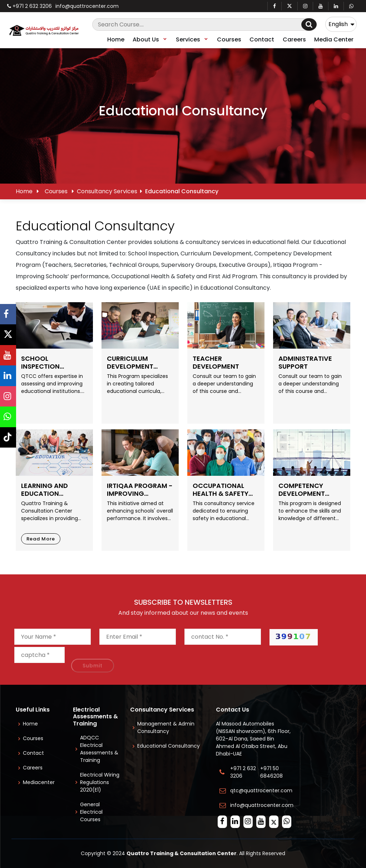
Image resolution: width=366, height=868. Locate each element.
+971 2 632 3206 (29, 6)
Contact (262, 39)
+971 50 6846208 (273, 772)
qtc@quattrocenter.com (261, 790)
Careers (294, 39)
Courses (229, 39)
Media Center (334, 39)
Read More (41, 539)
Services (192, 39)
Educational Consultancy (169, 746)
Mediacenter (39, 782)
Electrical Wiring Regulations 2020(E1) (100, 782)
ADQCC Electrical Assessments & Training (99, 749)
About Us (150, 39)
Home (116, 39)
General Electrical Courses (91, 812)
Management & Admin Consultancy (166, 727)
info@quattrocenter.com (87, 6)
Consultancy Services (107, 191)
